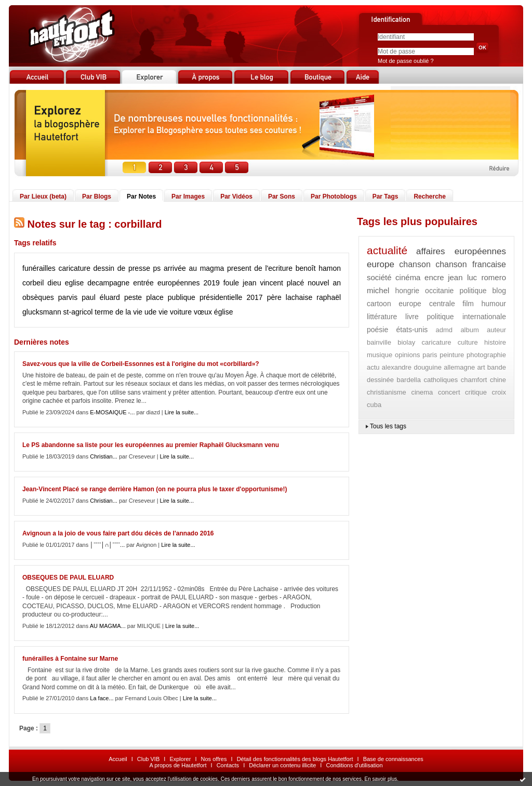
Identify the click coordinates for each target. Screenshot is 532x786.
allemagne (459, 367)
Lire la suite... (182, 412)
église (224, 312)
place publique (171, 297)
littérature (382, 317)
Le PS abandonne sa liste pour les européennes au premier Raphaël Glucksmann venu (151, 445)
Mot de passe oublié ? (406, 61)
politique (473, 291)
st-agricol (78, 312)
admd (444, 330)
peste (133, 297)
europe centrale (427, 304)
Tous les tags (388, 426)
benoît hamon (318, 268)
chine (498, 380)
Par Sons (282, 197)
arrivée (175, 268)
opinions (407, 355)
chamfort (474, 380)
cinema (422, 392)
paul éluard (101, 297)
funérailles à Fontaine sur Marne (70, 659)
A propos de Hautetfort (178, 765)
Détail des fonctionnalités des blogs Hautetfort (295, 759)
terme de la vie (118, 312)
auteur (496, 330)
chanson (415, 264)
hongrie (407, 291)
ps (157, 268)
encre (434, 277)
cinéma (408, 277)
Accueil (118, 759)
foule (231, 283)
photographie (486, 355)
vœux (203, 312)
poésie (377, 330)
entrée (143, 283)
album (469, 330)
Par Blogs (97, 197)
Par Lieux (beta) (43, 197)
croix (499, 392)
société (379, 277)
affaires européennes (461, 251)
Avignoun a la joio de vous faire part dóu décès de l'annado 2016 (118, 533)
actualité (387, 250)
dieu (54, 283)
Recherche (429, 197)
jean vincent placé (273, 283)
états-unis (412, 330)
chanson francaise (471, 264)
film (468, 304)
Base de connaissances (393, 759)
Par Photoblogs (334, 197)
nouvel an (324, 283)
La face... (102, 698)
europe (381, 264)
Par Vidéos (236, 197)
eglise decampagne (97, 283)
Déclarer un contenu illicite (282, 765)
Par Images (188, 197)
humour (494, 304)
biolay (406, 342)
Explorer (180, 759)
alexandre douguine (412, 367)
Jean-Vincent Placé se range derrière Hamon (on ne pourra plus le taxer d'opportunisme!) (155, 489)
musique (380, 355)
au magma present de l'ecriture (241, 268)
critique (476, 392)
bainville (379, 342)
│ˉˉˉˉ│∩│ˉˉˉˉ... (107, 545)
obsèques (38, 297)
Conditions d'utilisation (354, 765)
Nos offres (214, 759)
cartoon (379, 304)
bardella (409, 380)
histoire (495, 342)
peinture (452, 355)
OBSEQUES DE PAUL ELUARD (68, 578)
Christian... (104, 456)
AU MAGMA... (108, 626)
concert (449, 392)
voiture (181, 312)
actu (373, 367)
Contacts (228, 765)
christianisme (387, 392)
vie (163, 312)
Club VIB (148, 759)
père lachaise (290, 297)
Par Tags (385, 197)
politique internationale (467, 317)
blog (499, 291)
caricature (74, 268)
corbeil (33, 283)
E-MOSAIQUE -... (112, 412)
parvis (68, 297)
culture (468, 342)
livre (412, 317)
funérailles (39, 268)
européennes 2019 (189, 283)
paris (430, 355)
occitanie (439, 291)
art (481, 367)
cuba (374, 405)
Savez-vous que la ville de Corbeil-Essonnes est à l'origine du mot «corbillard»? (141, 364)
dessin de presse (122, 268)
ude (150, 312)
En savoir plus (381, 779)
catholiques (441, 380)
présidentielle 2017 (231, 297)
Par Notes (141, 197)
